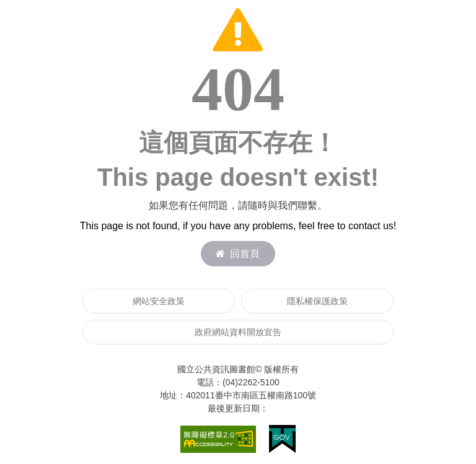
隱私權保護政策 (317, 301)
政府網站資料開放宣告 (238, 332)
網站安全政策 (159, 301)
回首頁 (238, 254)
